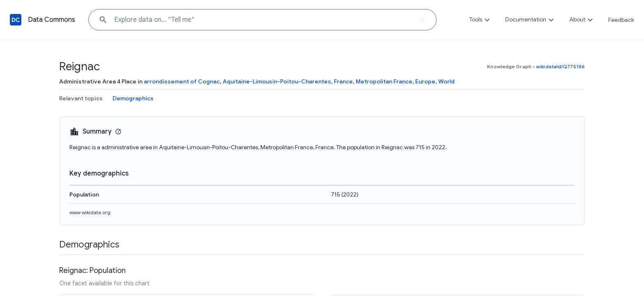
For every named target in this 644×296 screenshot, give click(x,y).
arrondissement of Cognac (182, 81)
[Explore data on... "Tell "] (262, 20)
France (343, 81)
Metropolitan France (384, 81)
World (446, 81)
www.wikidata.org (90, 212)
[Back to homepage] (16, 20)
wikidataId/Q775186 (560, 66)
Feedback (621, 20)
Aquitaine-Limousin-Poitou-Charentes (277, 81)
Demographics (133, 98)
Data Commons (52, 20)
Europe (425, 81)
